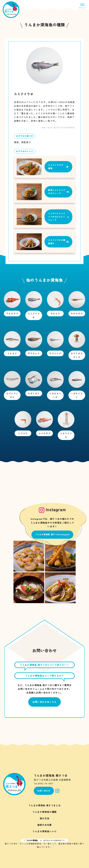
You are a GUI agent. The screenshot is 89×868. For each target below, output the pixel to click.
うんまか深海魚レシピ (44, 831)
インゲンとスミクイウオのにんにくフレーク (57, 217)
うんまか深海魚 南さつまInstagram (52, 534)
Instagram (57, 791)
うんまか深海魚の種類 (44, 812)
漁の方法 (44, 818)
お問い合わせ (44, 791)
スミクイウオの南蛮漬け (57, 242)
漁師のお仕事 (44, 825)
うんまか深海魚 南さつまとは (44, 805)
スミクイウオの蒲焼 (56, 167)
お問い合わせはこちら (44, 702)
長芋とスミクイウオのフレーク (57, 192)
